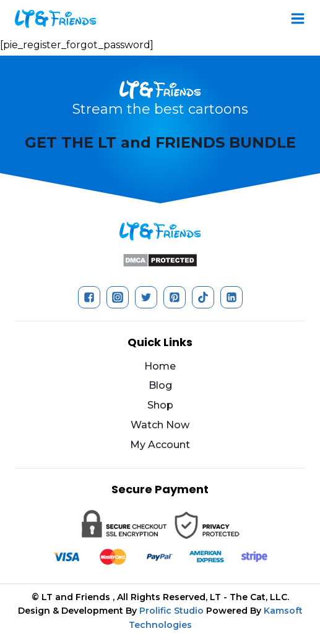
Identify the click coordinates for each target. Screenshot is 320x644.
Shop (160, 405)
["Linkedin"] (231, 297)
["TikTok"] (203, 297)
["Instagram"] (118, 297)
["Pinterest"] (175, 297)
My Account (160, 445)
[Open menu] (298, 19)
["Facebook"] (89, 297)
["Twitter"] (146, 297)
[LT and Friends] (55, 19)
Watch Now (160, 425)
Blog (160, 385)
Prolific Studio (171, 611)
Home (160, 366)
